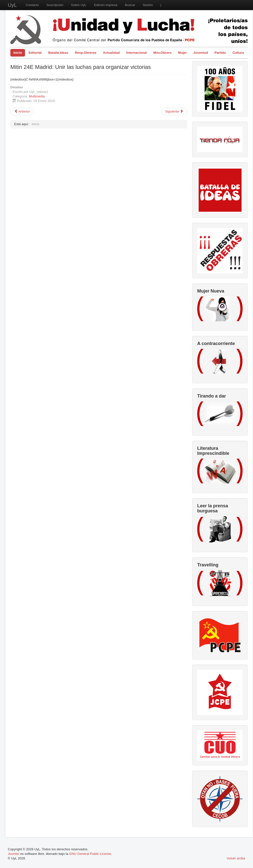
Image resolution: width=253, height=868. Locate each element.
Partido (220, 53)
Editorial (35, 53)
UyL (12, 5)
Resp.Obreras (85, 53)
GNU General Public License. (91, 854)
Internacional (136, 53)
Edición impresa (106, 5)
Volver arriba (236, 858)
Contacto (32, 5)
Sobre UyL (79, 5)
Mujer (182, 53)
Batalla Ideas (58, 53)
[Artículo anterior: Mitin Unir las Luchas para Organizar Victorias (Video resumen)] (22, 112)
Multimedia (37, 96)
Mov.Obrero (162, 53)
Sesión (148, 5)
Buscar (130, 5)
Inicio (18, 53)
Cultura (238, 53)
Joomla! (14, 854)
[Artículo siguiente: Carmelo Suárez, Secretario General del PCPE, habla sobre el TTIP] (174, 112)
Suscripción (55, 5)
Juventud (201, 53)
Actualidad (111, 53)
